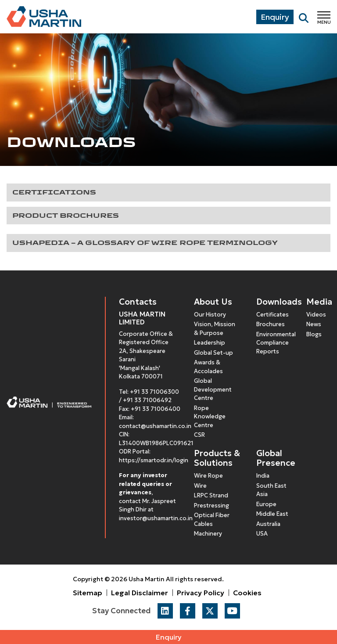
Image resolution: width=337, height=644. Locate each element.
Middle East (272, 514)
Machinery (208, 534)
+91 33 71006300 (154, 392)
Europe (266, 504)
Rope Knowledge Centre (210, 417)
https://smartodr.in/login (154, 460)
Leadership (210, 343)
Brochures (271, 324)
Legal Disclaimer (140, 593)
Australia (268, 524)
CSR (199, 435)
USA (262, 534)
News (314, 324)
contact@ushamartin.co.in (155, 426)
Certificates (272, 315)
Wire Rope (208, 476)
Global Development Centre (213, 389)
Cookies (247, 593)
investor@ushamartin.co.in (156, 518)
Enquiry (169, 637)
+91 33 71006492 (147, 400)
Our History (210, 315)
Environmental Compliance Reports (276, 343)
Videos (316, 315)
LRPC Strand (211, 495)
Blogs (314, 334)
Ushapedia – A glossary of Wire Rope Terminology (145, 243)
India (263, 476)
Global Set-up (213, 353)
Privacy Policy (201, 593)
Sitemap (88, 593)
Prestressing (212, 505)
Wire (200, 486)
